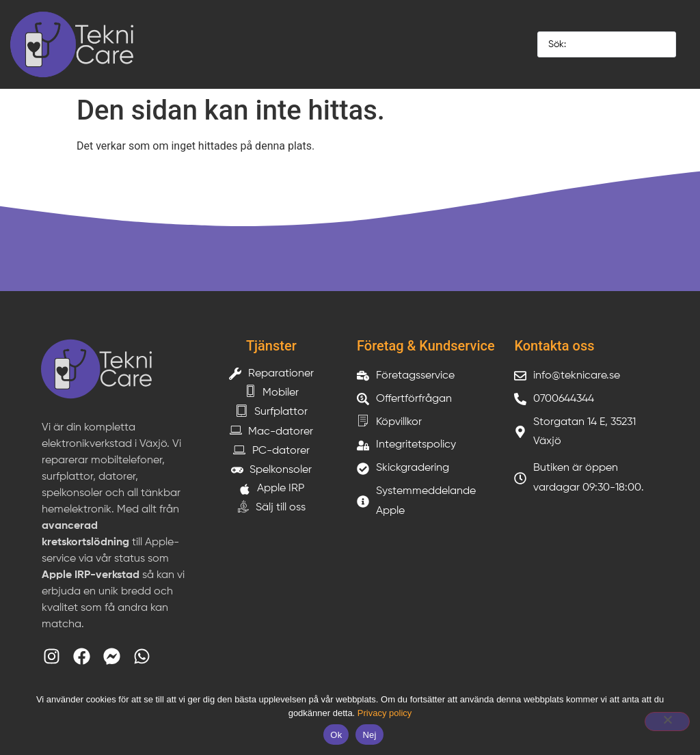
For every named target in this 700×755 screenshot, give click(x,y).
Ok (336, 735)
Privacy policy (385, 713)
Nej (369, 735)
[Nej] (667, 722)
